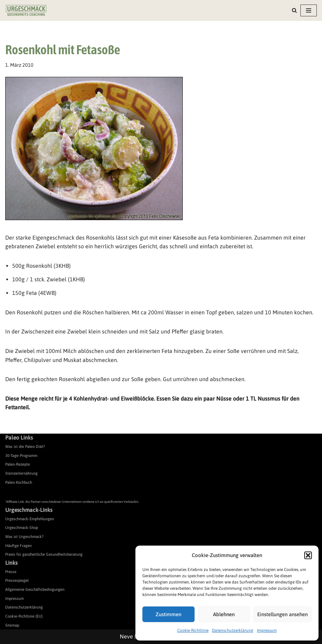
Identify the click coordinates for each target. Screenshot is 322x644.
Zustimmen (168, 614)
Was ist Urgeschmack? (24, 537)
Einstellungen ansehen (282, 614)
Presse (11, 572)
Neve (126, 636)
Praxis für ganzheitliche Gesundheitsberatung (44, 554)
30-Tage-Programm (21, 456)
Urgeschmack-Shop (22, 528)
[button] (308, 555)
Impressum (267, 630)
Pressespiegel (17, 580)
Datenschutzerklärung (233, 630)
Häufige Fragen (18, 546)
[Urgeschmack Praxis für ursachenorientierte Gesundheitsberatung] (26, 10)
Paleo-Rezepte (18, 464)
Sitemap (12, 625)
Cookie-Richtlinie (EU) (24, 616)
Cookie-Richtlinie (193, 630)
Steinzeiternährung (21, 473)
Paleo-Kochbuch (19, 482)
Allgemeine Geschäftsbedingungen (35, 589)
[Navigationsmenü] (309, 10)
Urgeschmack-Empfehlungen (30, 519)
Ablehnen (224, 614)
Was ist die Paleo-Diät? (25, 446)
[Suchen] (294, 10)
